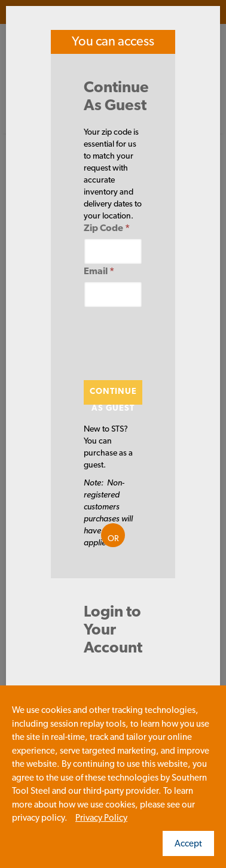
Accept (188, 843)
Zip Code (107, 228)
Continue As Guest (113, 395)
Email (99, 271)
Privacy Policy (101, 818)
